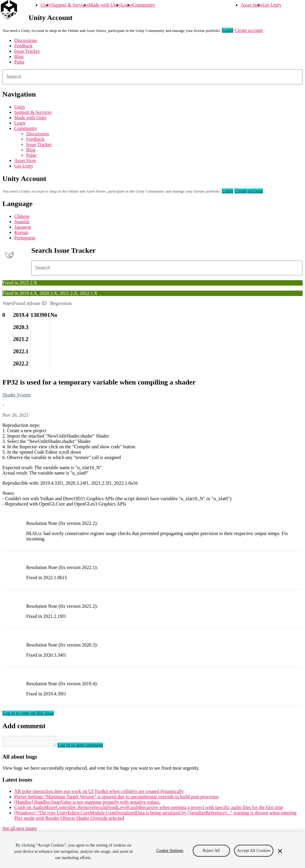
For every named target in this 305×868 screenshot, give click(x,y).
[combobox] (152, 77)
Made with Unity (105, 5)
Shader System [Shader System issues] (17, 395)
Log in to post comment (86, 747)
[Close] (280, 851)
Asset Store (252, 5)
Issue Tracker (27, 51)
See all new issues (20, 830)
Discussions (26, 40)
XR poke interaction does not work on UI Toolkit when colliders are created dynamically (99, 793)
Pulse (20, 62)
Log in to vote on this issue (28, 713)
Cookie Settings (170, 851)
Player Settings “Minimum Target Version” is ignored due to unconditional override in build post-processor (116, 798)
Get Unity (272, 5)
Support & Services (70, 5)
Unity (46, 5)
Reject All (211, 851)
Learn (127, 5)
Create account (249, 30)
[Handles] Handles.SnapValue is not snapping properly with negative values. (87, 804)
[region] (152, 850)
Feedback (23, 46)
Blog (19, 56)
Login (228, 30)
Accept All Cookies (254, 851)
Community (144, 5)
